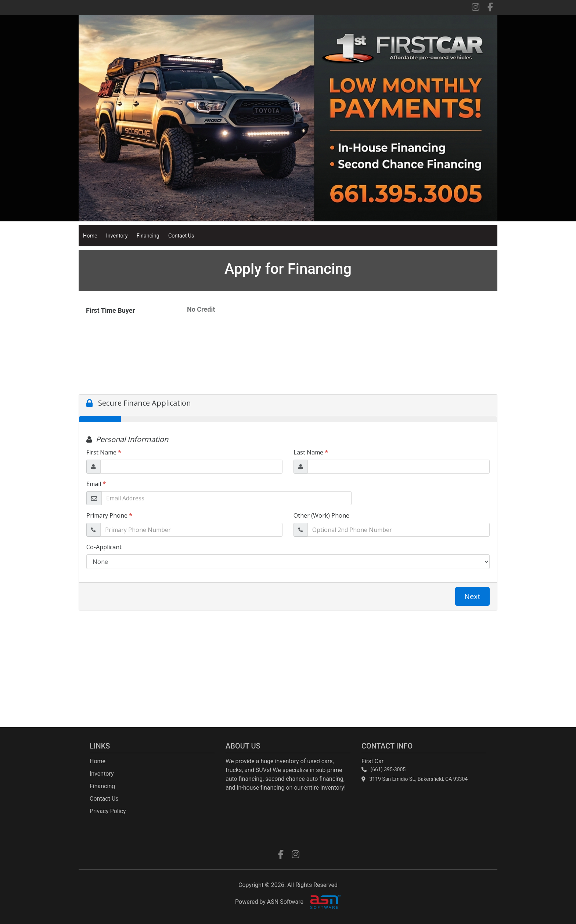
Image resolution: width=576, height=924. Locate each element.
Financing (148, 236)
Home (90, 236)
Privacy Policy (108, 811)
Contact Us (181, 236)
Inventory (117, 236)
